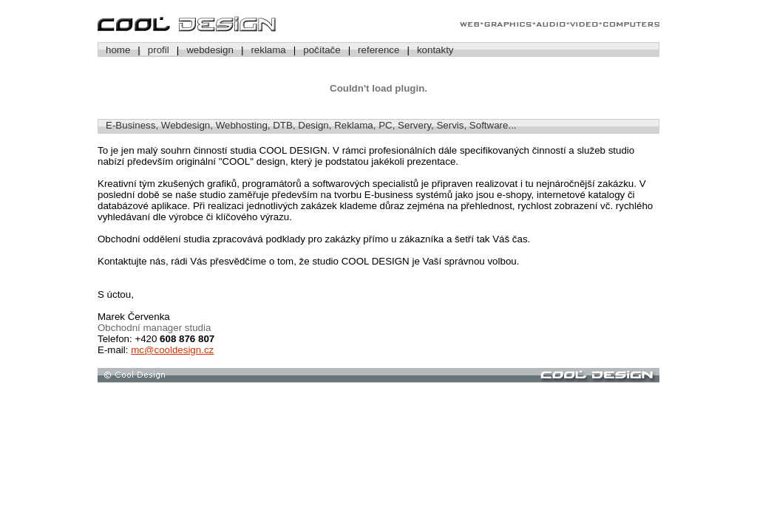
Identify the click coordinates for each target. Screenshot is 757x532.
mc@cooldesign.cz (172, 350)
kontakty (435, 50)
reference (378, 50)
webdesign (210, 50)
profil (159, 50)
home (118, 50)
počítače (322, 50)
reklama (268, 50)
